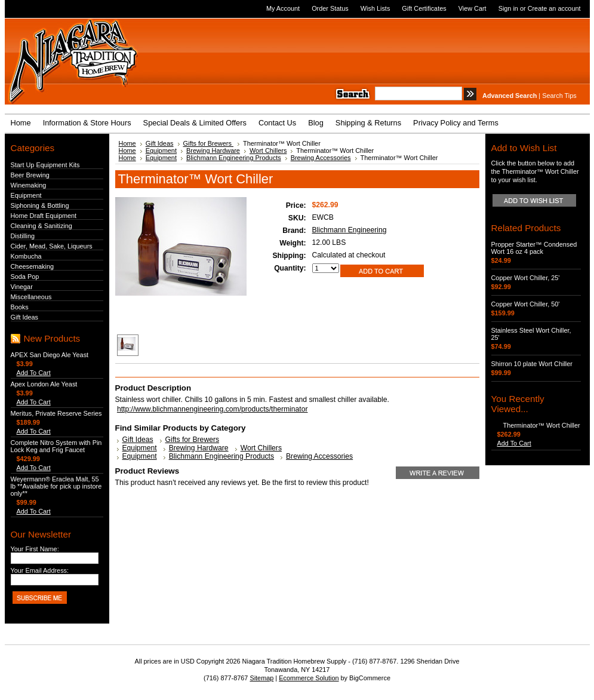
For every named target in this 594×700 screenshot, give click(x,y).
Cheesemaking (33, 266)
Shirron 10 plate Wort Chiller (532, 364)
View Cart (473, 8)
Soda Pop (25, 277)
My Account (283, 8)
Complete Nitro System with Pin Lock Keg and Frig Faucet (56, 446)
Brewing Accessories (321, 158)
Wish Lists (376, 8)
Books (20, 307)
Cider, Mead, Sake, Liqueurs (52, 246)
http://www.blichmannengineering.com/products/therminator (213, 409)
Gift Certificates (424, 8)
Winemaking (29, 185)
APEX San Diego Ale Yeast (50, 355)
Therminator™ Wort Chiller (542, 425)
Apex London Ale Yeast (44, 384)
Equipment (26, 195)
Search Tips (559, 96)
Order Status (330, 8)
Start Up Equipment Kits (45, 165)
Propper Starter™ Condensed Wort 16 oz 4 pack (534, 248)
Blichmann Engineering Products (234, 158)
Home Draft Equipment (44, 216)
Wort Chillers (268, 151)
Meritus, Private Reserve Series (56, 413)
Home (127, 143)
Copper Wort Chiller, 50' (526, 304)
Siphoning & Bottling (40, 205)
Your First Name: (35, 549)
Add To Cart (34, 373)
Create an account (554, 8)
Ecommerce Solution (309, 678)
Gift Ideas (25, 317)
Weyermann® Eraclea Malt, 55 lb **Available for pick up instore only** (56, 486)
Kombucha (26, 256)
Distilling (23, 236)
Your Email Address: (40, 570)
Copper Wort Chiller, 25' (526, 278)
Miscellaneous (31, 297)
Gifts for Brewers (208, 143)
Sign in (508, 8)
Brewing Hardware (213, 151)
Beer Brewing (30, 175)
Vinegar (22, 287)
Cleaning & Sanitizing (41, 226)
